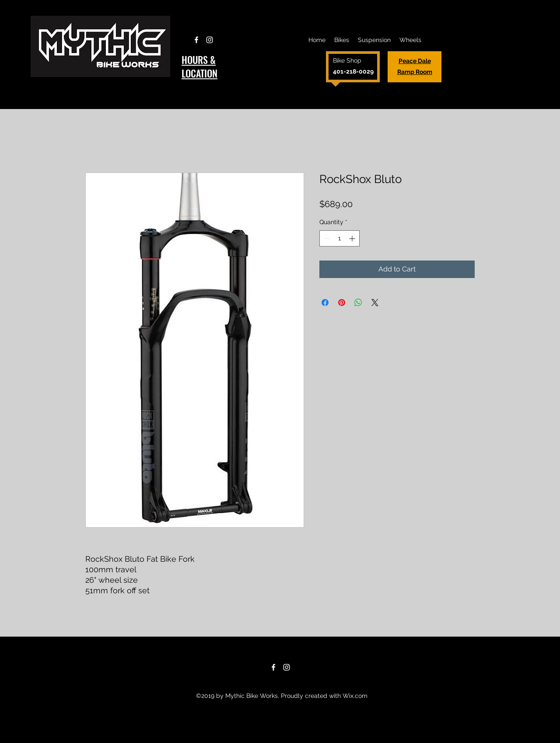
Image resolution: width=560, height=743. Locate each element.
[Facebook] (196, 40)
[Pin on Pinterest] (342, 303)
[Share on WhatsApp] (358, 303)
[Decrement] (326, 238)
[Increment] (353, 238)
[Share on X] (375, 303)
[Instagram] (210, 40)
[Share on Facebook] (325, 303)
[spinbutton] (339, 238)
